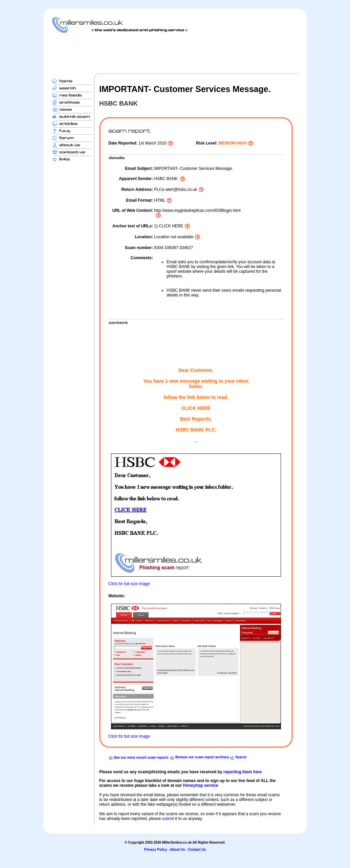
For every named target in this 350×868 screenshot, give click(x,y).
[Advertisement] (175, 53)
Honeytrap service (200, 785)
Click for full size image (129, 584)
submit (168, 819)
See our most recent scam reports (141, 758)
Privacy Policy (156, 850)
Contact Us (197, 850)
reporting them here (243, 772)
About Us (177, 850)
